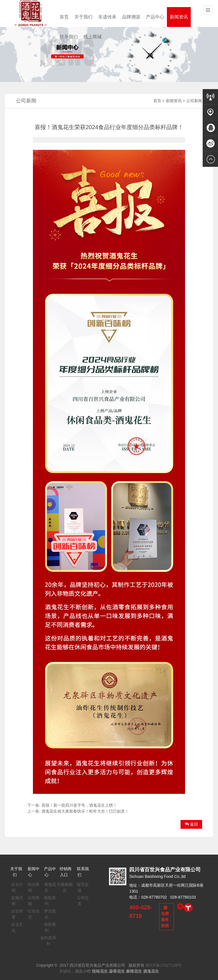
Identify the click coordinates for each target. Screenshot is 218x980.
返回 (191, 824)
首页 (64, 17)
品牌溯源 (131, 17)
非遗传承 (107, 17)
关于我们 (83, 17)
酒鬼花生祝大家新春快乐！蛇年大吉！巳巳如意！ (85, 811)
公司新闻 (194, 101)
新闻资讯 (179, 17)
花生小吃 (83, 971)
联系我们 (69, 37)
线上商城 (93, 37)
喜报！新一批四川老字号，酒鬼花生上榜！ (79, 805)
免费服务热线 (165, 917)
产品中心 (155, 17)
